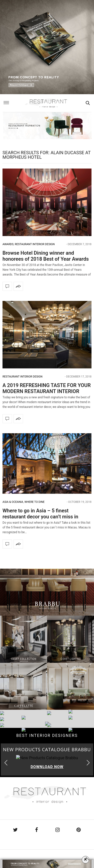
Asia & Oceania (13, 502)
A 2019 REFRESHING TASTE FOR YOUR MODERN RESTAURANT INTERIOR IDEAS (47, 391)
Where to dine (34, 502)
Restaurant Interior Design (35, 244)
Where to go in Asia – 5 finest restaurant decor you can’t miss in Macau (40, 517)
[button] (88, 763)
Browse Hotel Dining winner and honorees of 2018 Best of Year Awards (46, 256)
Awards (8, 244)
